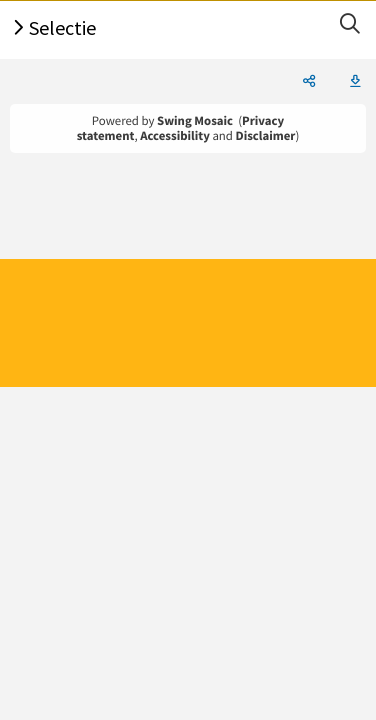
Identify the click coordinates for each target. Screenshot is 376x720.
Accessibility (175, 136)
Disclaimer (266, 136)
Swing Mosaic (195, 121)
